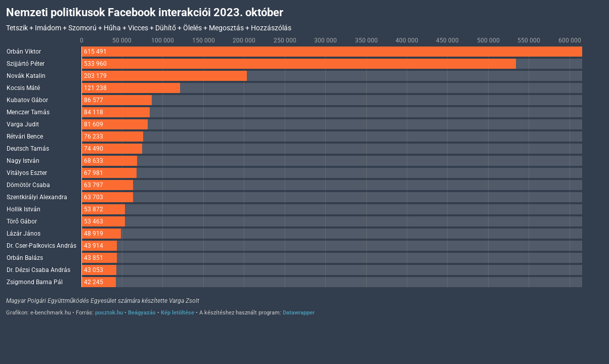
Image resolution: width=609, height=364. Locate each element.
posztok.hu (109, 313)
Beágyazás (142, 313)
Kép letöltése (178, 313)
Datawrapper (299, 313)
